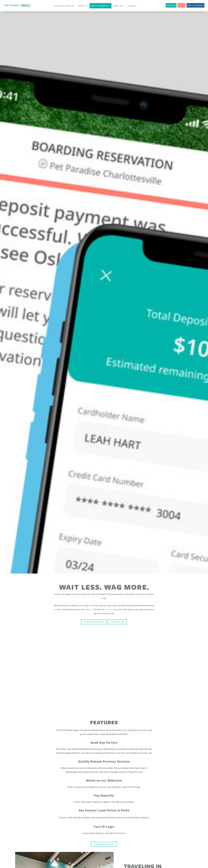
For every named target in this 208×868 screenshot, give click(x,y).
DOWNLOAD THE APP (94, 622)
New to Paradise (100, 6)
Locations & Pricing (64, 6)
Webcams (171, 5)
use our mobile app (113, 609)
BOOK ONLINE (117, 622)
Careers (132, 6)
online (87, 609)
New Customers (195, 5)
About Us (119, 6)
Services (83, 6)
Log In (181, 5)
